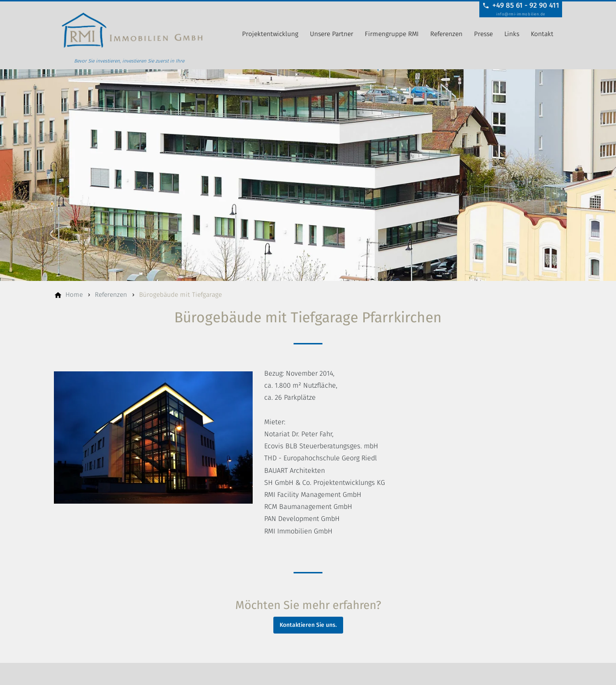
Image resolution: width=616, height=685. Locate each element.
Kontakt (542, 34)
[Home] (74, 295)
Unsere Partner (332, 34)
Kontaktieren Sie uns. (308, 625)
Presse (483, 34)
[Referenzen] (111, 295)
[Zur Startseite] (132, 35)
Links (512, 34)
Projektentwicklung (270, 34)
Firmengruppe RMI (392, 34)
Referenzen (446, 34)
